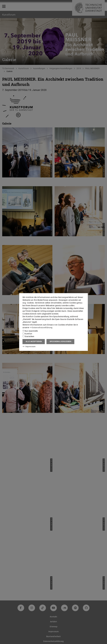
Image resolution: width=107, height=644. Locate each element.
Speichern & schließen (60, 342)
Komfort (27, 334)
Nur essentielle (30, 331)
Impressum (29, 346)
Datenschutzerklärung (41, 327)
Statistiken (28, 336)
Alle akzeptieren (34, 342)
